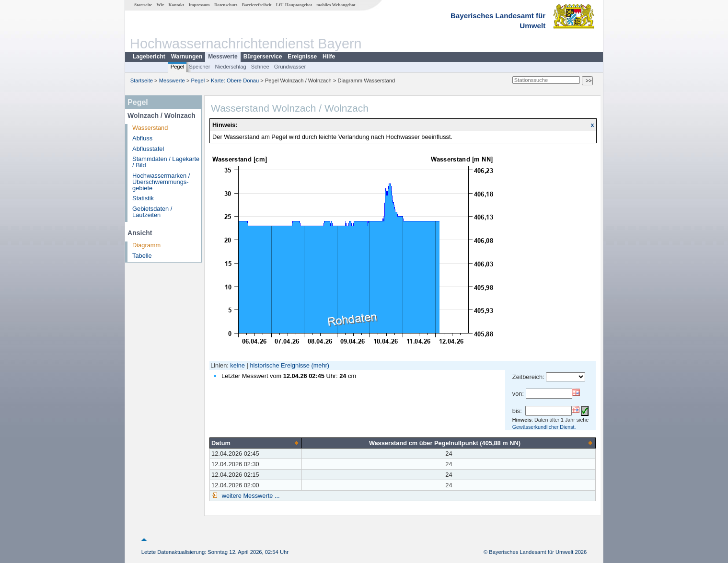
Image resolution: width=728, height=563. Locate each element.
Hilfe (329, 57)
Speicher (199, 67)
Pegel (178, 67)
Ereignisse (302, 57)
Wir (161, 5)
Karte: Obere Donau (235, 80)
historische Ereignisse (279, 365)
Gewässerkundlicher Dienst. (544, 427)
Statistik (143, 198)
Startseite (143, 5)
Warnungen (187, 57)
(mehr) (320, 365)
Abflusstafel (148, 149)
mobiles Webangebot (336, 5)
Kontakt (176, 5)
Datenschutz (226, 5)
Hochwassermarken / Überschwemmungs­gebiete (161, 182)
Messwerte (223, 57)
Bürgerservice (263, 57)
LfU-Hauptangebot (294, 5)
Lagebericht (149, 57)
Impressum (199, 5)
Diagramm (146, 245)
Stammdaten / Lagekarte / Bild (166, 162)
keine (237, 365)
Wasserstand (150, 128)
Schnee (260, 67)
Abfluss (142, 138)
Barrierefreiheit (257, 5)
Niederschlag (230, 67)
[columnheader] (256, 443)
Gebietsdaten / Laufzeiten (152, 212)
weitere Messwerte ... (250, 496)
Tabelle (142, 256)
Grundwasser (290, 67)
